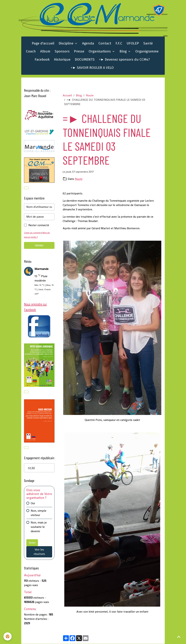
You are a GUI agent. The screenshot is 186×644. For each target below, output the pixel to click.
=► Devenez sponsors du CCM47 (125, 60)
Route (90, 96)
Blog (124, 51)
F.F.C (119, 43)
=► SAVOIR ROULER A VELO (92, 68)
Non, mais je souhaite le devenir (39, 527)
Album (45, 51)
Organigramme (147, 51)
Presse (79, 51)
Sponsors (62, 51)
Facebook (42, 60)
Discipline (66, 43)
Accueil (67, 96)
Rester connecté (39, 225)
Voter (32, 543)
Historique (62, 60)
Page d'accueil (43, 43)
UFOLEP (133, 43)
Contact (105, 43)
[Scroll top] (179, 637)
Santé (148, 43)
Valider (39, 245)
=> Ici (31, 468)
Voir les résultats (39, 552)
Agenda (88, 43)
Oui (33, 504)
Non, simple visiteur (39, 513)
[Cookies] (8, 636)
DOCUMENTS (85, 60)
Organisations (100, 51)
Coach (31, 51)
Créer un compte (33, 233)
